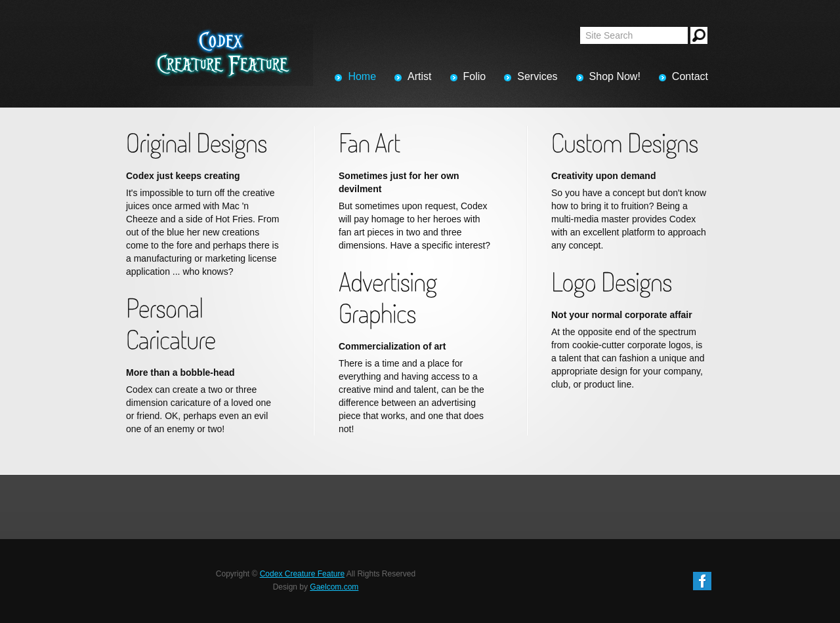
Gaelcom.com (334, 587)
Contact (690, 76)
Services (537, 76)
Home (362, 76)
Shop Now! (615, 76)
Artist (419, 76)
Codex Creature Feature (302, 574)
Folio (475, 76)
